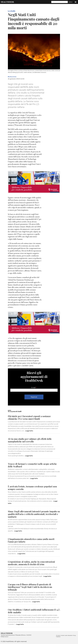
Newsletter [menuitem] (71, 635)
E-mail (33, 387)
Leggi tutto (29, 431)
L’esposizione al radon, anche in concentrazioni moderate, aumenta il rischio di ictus (33, 563)
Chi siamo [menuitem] (58, 635)
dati (20, 139)
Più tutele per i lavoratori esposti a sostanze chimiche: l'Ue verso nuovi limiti (31, 417)
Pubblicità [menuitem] (62, 637)
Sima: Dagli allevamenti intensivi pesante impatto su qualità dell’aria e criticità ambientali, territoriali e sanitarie (34, 514)
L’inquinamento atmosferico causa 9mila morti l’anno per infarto (33, 540)
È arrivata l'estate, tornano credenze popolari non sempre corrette (32, 488)
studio (33, 142)
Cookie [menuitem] (67, 635)
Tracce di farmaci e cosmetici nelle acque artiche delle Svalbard (34, 465)
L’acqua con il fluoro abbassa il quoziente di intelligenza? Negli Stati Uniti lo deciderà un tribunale (31, 587)
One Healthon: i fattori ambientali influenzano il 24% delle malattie (34, 611)
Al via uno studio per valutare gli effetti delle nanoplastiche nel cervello (32, 440)
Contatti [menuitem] (63, 635)
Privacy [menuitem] (58, 637)
